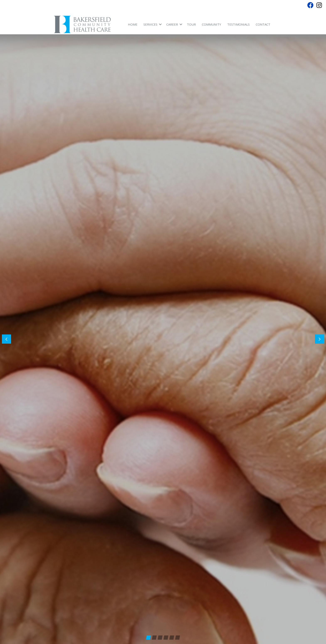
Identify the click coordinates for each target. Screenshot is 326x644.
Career (172, 24)
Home (133, 24)
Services (150, 24)
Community (212, 24)
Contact (263, 24)
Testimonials (238, 24)
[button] (320, 329)
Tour (191, 24)
